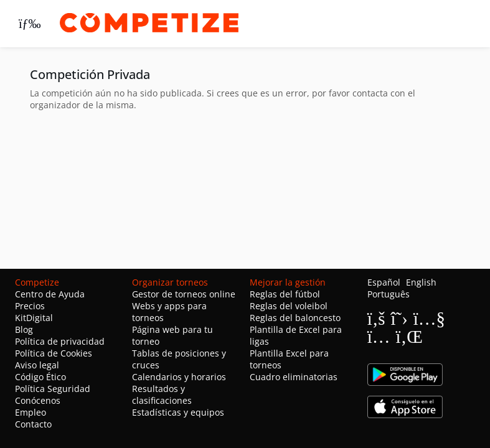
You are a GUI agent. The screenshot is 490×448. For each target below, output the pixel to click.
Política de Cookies (54, 353)
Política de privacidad (60, 341)
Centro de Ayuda (50, 294)
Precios (30, 306)
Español (384, 282)
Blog (24, 329)
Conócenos (38, 400)
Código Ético (40, 377)
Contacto (33, 424)
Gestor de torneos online (184, 294)
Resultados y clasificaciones (162, 394)
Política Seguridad (53, 389)
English (421, 282)
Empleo (31, 412)
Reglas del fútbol (285, 294)
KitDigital (34, 318)
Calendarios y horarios (179, 377)
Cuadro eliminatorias (294, 377)
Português (389, 294)
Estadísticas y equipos (178, 412)
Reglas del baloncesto (295, 318)
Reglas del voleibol (289, 306)
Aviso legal (37, 365)
